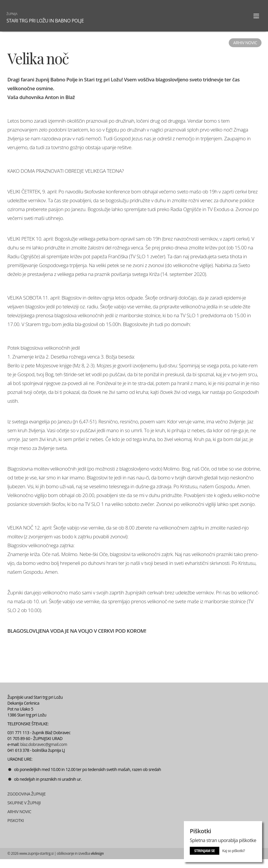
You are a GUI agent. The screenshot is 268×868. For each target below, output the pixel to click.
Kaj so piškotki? (234, 851)
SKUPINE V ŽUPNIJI (24, 803)
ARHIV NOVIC (19, 812)
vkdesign (97, 853)
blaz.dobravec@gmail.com (44, 744)
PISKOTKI (16, 820)
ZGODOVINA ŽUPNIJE (27, 794)
